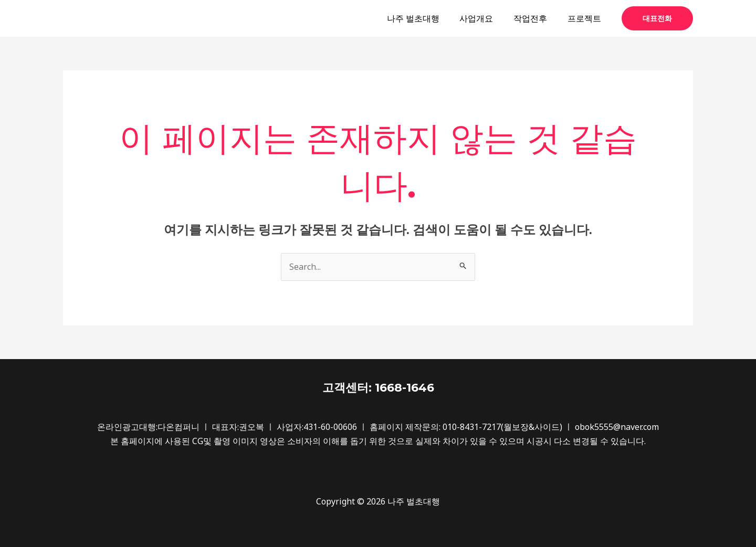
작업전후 (535, 18)
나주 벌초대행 (425, 18)
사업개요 (485, 18)
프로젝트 (586, 18)
